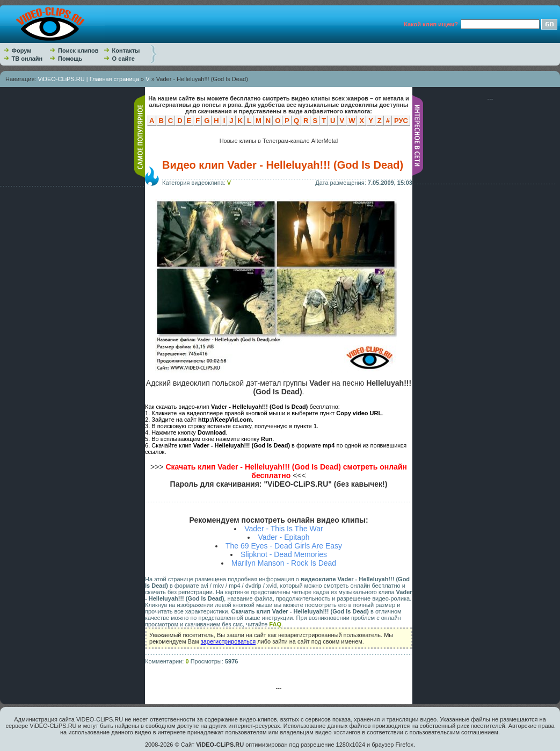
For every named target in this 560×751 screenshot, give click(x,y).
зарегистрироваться (228, 641)
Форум (22, 50)
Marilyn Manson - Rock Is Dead (284, 563)
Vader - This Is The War (284, 529)
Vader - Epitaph (283, 537)
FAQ (275, 624)
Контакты (126, 50)
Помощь (70, 59)
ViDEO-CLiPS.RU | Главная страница (88, 79)
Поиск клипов (78, 50)
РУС (401, 121)
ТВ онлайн (27, 59)
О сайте (123, 59)
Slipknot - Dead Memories (284, 554)
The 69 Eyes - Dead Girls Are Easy (284, 546)
